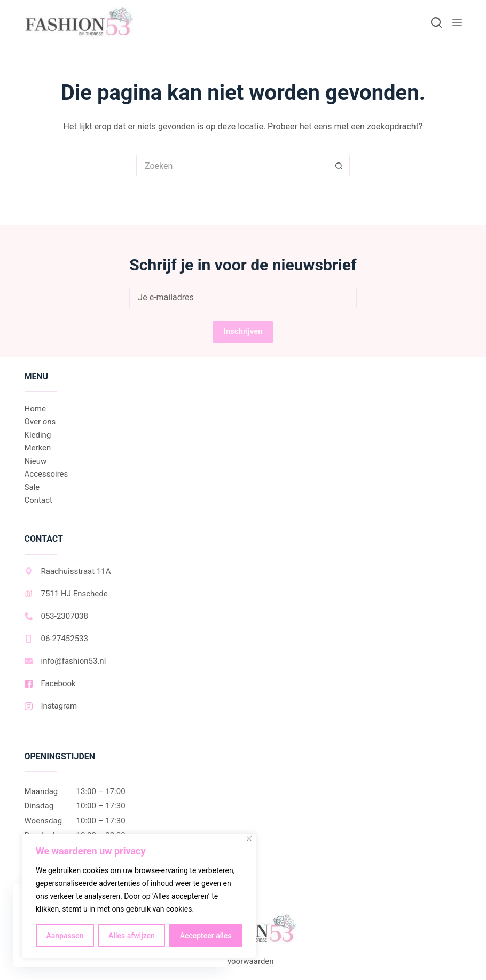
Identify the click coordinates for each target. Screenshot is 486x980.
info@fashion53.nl (65, 661)
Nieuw (36, 461)
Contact (38, 500)
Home (35, 409)
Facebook (50, 683)
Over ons (40, 422)
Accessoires (46, 474)
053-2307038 (56, 616)
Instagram (51, 706)
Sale (32, 487)
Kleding (38, 435)
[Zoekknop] (339, 166)
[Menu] (457, 22)
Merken (38, 448)
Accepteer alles (206, 936)
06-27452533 (56, 639)
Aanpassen (65, 936)
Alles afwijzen (132, 936)
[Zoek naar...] (232, 166)
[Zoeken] (436, 22)
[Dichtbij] (249, 839)
